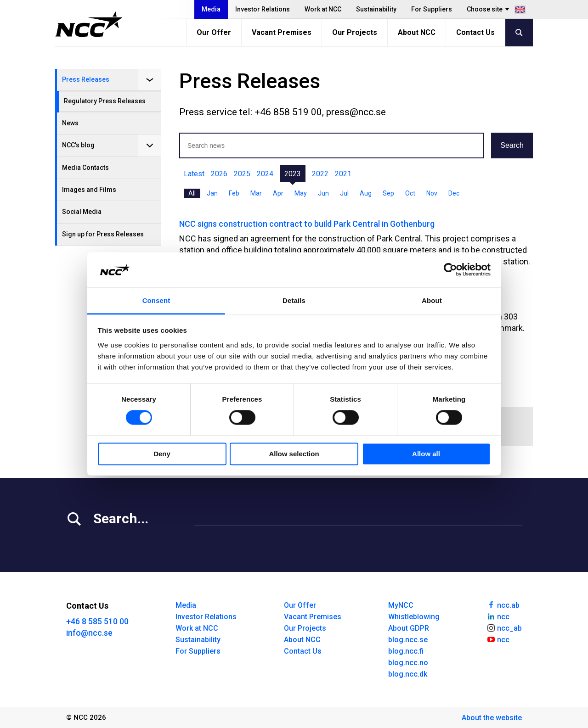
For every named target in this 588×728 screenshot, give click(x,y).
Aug (366, 193)
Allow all (426, 454)
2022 (320, 174)
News (70, 123)
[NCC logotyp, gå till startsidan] (89, 24)
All (192, 193)
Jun (323, 193)
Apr (278, 193)
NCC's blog (78, 145)
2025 (242, 174)
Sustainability (376, 9)
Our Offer (214, 32)
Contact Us (475, 32)
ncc (498, 616)
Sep (388, 193)
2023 (293, 174)
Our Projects (355, 32)
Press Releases (86, 79)
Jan (212, 193)
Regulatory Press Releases (105, 101)
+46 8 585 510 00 (97, 621)
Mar (256, 193)
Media (211, 9)
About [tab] (432, 300)
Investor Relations (263, 9)
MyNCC (401, 605)
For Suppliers (432, 9)
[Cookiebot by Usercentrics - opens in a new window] (450, 270)
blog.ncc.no (408, 663)
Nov (432, 193)
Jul (344, 193)
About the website (492, 718)
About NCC (417, 32)
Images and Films (89, 190)
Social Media (82, 212)
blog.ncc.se (408, 640)
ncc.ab (503, 605)
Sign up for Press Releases (103, 234)
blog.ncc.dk (408, 674)
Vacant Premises (282, 32)
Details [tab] (294, 300)
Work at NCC (323, 9)
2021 (343, 174)
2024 (265, 174)
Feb (234, 193)
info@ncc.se (89, 633)
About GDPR (409, 628)
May (301, 193)
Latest (194, 174)
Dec (454, 193)
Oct (410, 193)
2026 (219, 174)
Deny (162, 454)
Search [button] (512, 145)
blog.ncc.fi (406, 651)
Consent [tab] (156, 300)
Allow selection (294, 454)
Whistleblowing (414, 617)
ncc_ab (504, 627)
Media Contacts (85, 168)
